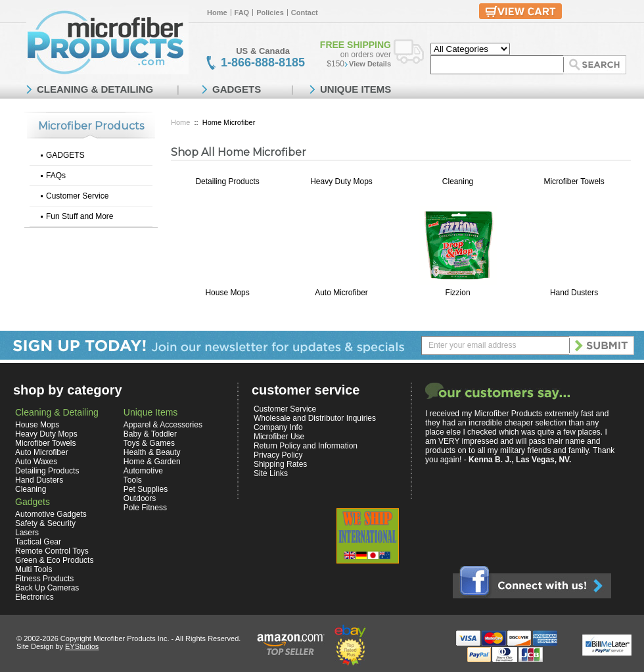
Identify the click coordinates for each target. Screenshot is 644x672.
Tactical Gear (38, 542)
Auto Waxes (36, 462)
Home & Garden (152, 462)
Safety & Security (45, 523)
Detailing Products (227, 181)
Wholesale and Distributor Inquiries (315, 418)
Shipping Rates (280, 464)
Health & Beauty (152, 452)
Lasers (27, 533)
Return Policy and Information (306, 446)
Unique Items (150, 412)
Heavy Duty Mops (341, 181)
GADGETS (65, 155)
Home (217, 12)
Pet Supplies (146, 489)
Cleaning (458, 181)
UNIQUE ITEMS (356, 89)
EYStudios (82, 646)
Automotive (143, 471)
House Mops (227, 293)
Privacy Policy (278, 455)
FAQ (242, 12)
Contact (305, 12)
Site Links (271, 473)
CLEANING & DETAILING (95, 89)
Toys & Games (149, 443)
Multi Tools (34, 569)
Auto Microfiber (341, 293)
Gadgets (33, 502)
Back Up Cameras (47, 588)
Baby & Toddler (150, 434)
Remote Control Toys (52, 551)
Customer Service (77, 196)
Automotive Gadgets (51, 514)
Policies (270, 12)
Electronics (34, 597)
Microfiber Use (279, 437)
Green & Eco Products (54, 560)
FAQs (56, 176)
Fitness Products (44, 579)
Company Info (278, 427)
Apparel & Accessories (163, 425)
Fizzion (458, 293)
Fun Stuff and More (80, 216)
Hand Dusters (574, 293)
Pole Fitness (145, 508)
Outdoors (140, 498)
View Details (370, 64)
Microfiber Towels (574, 181)
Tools (133, 480)
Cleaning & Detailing (57, 412)
